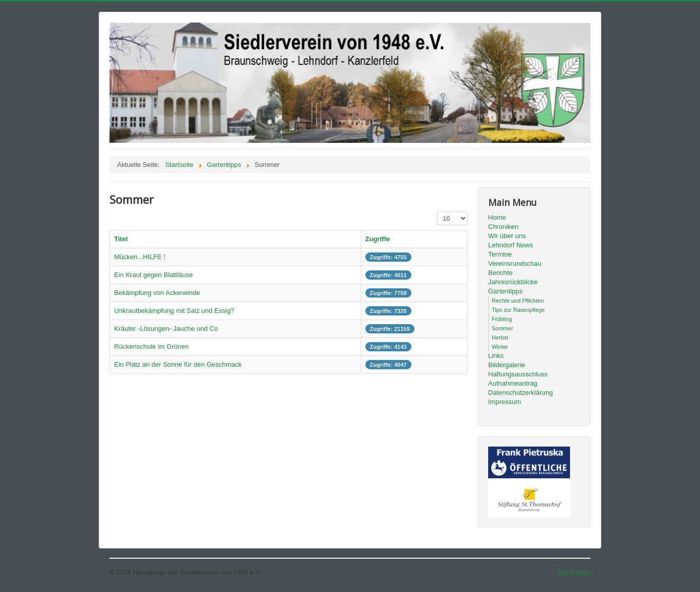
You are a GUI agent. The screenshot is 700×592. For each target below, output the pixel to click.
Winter (500, 347)
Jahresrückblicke (513, 282)
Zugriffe (378, 239)
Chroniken (503, 227)
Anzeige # (437, 212)
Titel (121, 239)
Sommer (502, 328)
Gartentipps (505, 291)
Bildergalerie (507, 365)
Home (497, 217)
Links (496, 356)
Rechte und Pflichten (518, 301)
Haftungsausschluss (518, 374)
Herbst (500, 337)
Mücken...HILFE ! (140, 257)
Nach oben (574, 572)
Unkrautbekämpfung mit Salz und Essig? (174, 311)
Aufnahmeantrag (513, 383)
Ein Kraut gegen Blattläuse (154, 275)
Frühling (502, 319)
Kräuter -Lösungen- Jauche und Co (166, 329)
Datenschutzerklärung (520, 393)
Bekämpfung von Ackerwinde (157, 293)
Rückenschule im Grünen (151, 346)
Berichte (500, 273)
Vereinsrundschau (515, 263)
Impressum (505, 402)
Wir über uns (507, 236)
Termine (500, 254)
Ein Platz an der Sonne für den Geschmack (178, 364)
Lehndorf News (510, 245)
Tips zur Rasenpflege (518, 310)
